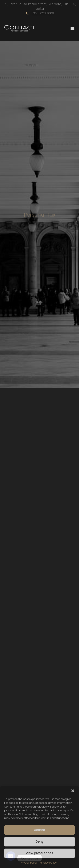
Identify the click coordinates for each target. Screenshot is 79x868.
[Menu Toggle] (72, 28)
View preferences (39, 853)
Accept (40, 830)
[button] (73, 791)
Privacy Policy (29, 863)
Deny (39, 841)
